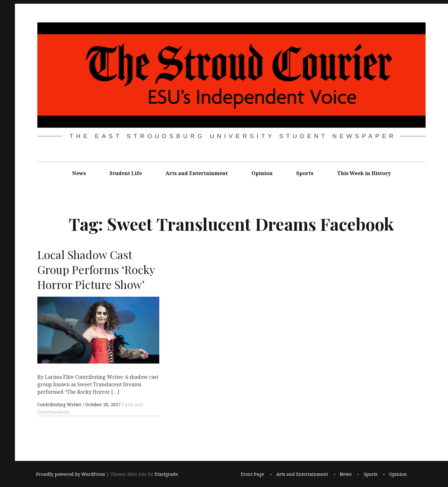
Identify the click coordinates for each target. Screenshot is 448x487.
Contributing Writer (60, 404)
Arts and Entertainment (197, 173)
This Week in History (364, 173)
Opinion (262, 173)
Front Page (252, 474)
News (79, 173)
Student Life (126, 173)
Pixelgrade (166, 474)
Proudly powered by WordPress (71, 474)
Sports (305, 173)
